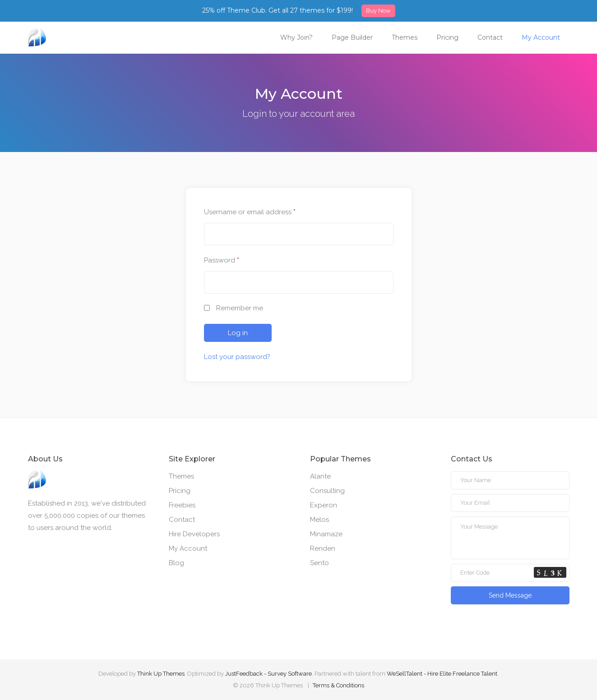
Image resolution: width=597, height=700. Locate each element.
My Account (541, 37)
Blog (176, 563)
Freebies (182, 505)
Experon (324, 505)
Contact (490, 37)
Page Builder (352, 37)
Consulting (327, 491)
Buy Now (378, 11)
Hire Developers (194, 534)
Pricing (447, 37)
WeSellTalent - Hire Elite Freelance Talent (442, 674)
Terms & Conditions (338, 685)
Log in (238, 333)
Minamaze (326, 534)
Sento (319, 563)
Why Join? (296, 37)
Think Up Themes (161, 674)
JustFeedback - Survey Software (268, 674)
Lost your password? (237, 357)
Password (222, 260)
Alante (320, 476)
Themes (405, 37)
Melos (319, 520)
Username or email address (250, 212)
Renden (323, 548)
